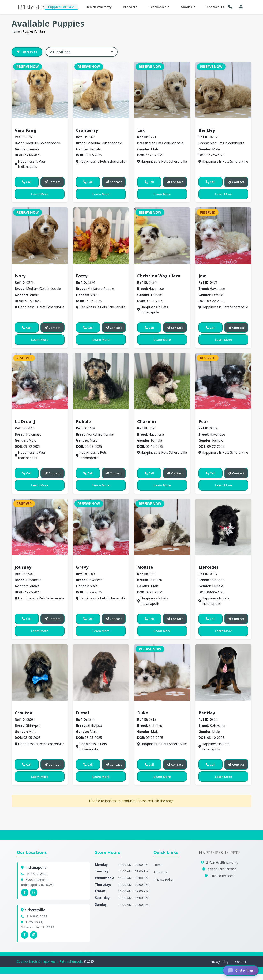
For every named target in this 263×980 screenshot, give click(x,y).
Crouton (24, 713)
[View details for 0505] (162, 527)
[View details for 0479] (162, 381)
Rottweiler (209, 707)
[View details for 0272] (223, 90)
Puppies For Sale (61, 7)
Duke (143, 713)
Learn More (40, 194)
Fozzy (82, 276)
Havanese (147, 270)
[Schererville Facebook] (25, 935)
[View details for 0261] (40, 90)
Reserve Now (28, 67)
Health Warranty (99, 7)
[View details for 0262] (101, 90)
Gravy (82, 567)
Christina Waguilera (159, 276)
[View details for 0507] (223, 527)
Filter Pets (27, 52)
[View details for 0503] (101, 527)
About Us (188, 7)
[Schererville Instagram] (34, 935)
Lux (141, 130)
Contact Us (215, 7)
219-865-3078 (37, 916)
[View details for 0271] (162, 90)
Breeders (130, 7)
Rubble (83, 421)
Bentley (207, 130)
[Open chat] (241, 971)
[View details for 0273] (40, 236)
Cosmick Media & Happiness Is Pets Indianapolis (50, 961)
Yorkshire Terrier (92, 415)
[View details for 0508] (40, 672)
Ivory (20, 276)
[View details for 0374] (101, 236)
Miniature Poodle (92, 270)
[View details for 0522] (223, 672)
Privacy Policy (164, 879)
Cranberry (87, 130)
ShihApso (208, 561)
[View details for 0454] (162, 236)
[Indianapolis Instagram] (34, 893)
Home (16, 31)
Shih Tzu (146, 561)
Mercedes (209, 567)
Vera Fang (25, 130)
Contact (241, 962)
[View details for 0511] (101, 672)
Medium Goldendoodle (36, 124)
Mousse (145, 567)
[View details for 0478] (101, 381)
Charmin (147, 421)
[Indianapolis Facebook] (25, 893)
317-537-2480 (37, 874)
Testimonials (159, 7)
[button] (231, 7)
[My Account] (241, 7)
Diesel (82, 713)
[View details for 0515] (162, 672)
